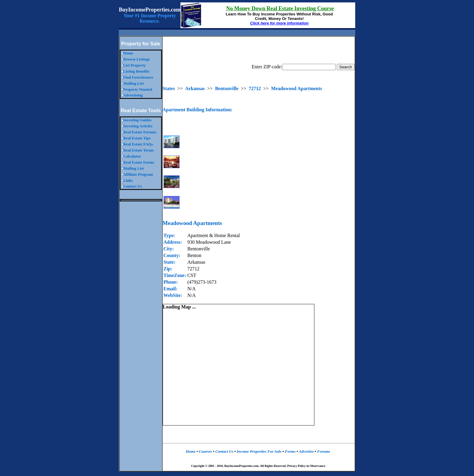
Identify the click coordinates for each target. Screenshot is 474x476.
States (169, 88)
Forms (291, 451)
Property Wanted (138, 89)
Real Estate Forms (139, 162)
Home (128, 53)
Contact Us (132, 186)
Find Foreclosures (138, 77)
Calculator (132, 156)
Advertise (306, 451)
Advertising (133, 95)
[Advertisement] (237, 33)
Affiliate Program (138, 174)
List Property (134, 65)
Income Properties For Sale (260, 451)
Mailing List (133, 83)
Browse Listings (136, 59)
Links (128, 180)
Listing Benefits (136, 71)
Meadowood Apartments (297, 88)
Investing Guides (137, 120)
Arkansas (195, 88)
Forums (323, 451)
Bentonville (227, 88)
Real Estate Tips (137, 138)
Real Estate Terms (138, 150)
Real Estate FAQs (138, 144)
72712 (255, 88)
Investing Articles (138, 126)
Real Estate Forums (140, 132)
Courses (205, 451)
